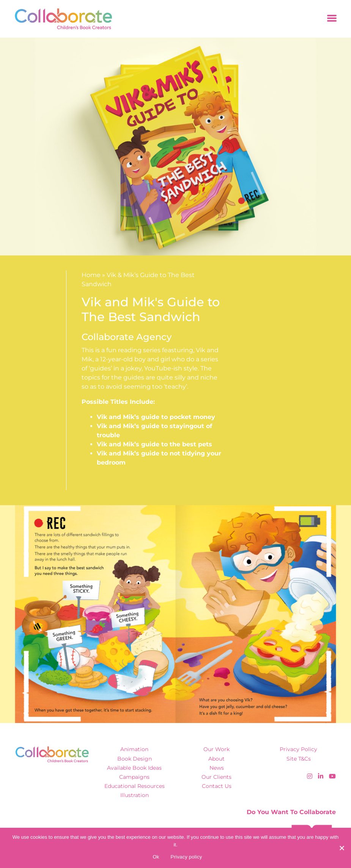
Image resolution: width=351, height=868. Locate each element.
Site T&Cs (299, 759)
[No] (342, 848)
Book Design (135, 759)
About (216, 759)
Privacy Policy (298, 749)
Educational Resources (135, 786)
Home (91, 275)
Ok (156, 857)
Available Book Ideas (134, 768)
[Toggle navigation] (332, 19)
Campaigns (134, 777)
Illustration (135, 795)
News (217, 768)
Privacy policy (187, 857)
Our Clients (216, 777)
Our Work (216, 749)
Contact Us (217, 786)
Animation (134, 749)
